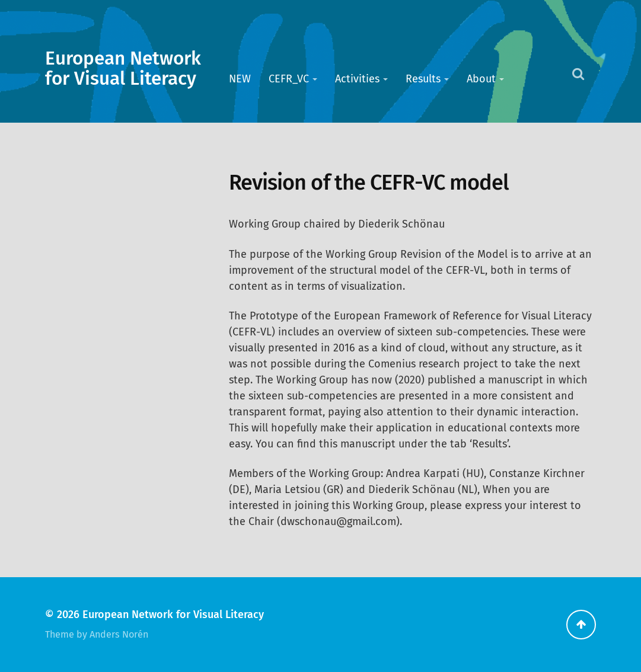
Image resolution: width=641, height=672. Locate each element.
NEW (240, 79)
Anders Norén (119, 634)
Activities (357, 79)
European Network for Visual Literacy (123, 69)
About (481, 79)
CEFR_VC (289, 79)
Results (423, 79)
